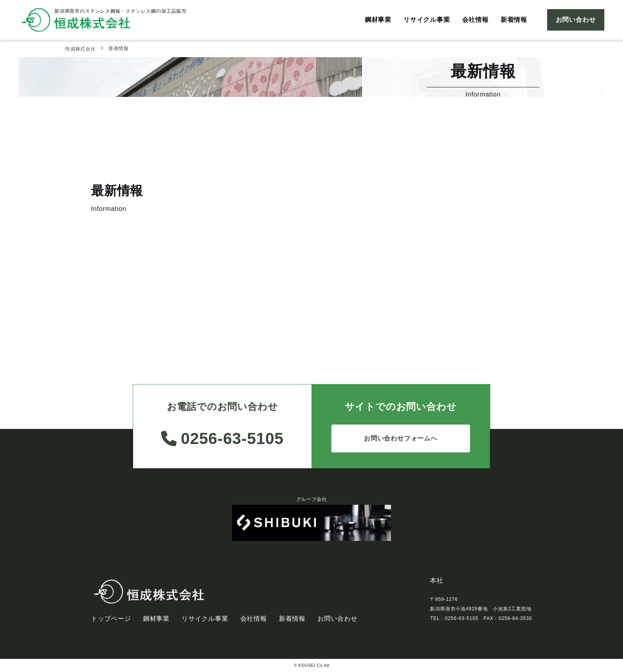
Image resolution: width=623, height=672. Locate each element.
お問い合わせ (576, 20)
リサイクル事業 (427, 20)
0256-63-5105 (222, 438)
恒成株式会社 (80, 49)
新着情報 (514, 20)
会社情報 (475, 20)
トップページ (111, 619)
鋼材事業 (378, 20)
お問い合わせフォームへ (401, 438)
